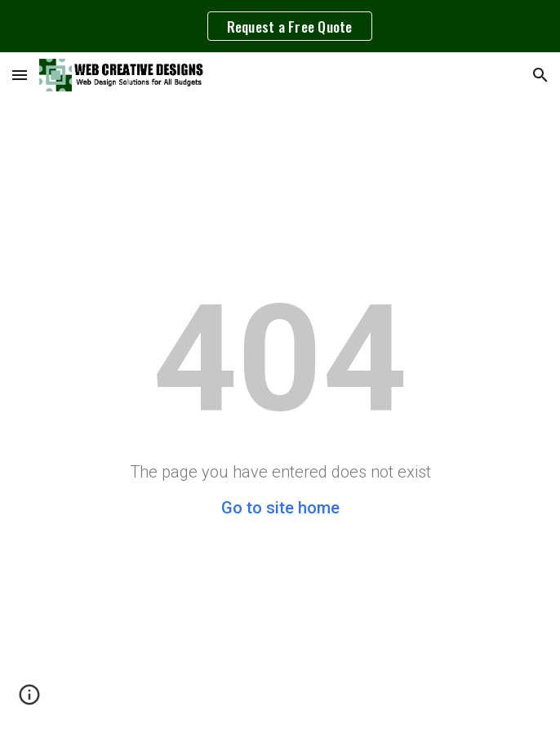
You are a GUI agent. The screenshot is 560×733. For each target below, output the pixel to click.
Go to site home (280, 508)
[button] (20, 75)
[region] (280, 26)
